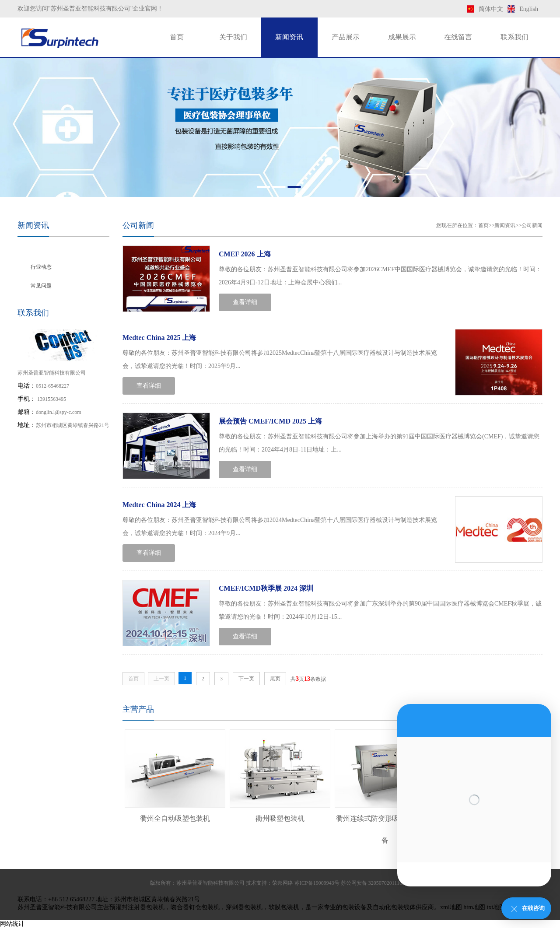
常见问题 (41, 286)
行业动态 (41, 267)
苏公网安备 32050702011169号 (375, 883)
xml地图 (451, 907)
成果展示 (402, 37)
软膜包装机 (284, 907)
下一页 (246, 679)
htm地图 (474, 907)
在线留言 (458, 37)
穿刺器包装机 (244, 907)
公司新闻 (41, 248)
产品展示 (346, 37)
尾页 (275, 679)
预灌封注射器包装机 (137, 907)
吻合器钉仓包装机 (195, 907)
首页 (177, 37)
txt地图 (496, 907)
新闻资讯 (289, 37)
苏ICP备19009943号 (317, 883)
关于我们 (233, 37)
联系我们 (514, 37)
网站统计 (12, 924)
